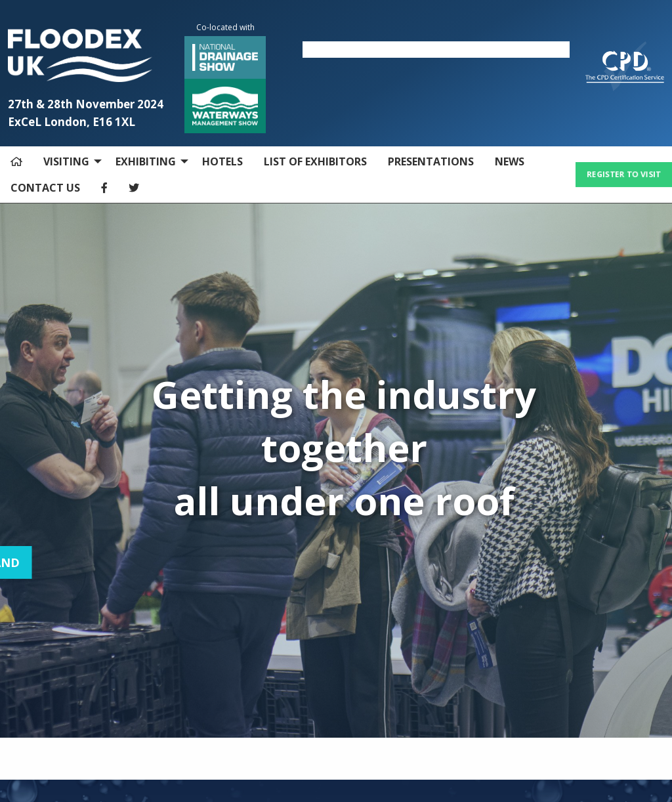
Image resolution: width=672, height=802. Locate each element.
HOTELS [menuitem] (222, 161)
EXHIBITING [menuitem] (146, 161)
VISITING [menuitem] (66, 161)
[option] (436, 50)
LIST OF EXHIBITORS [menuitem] (315, 161)
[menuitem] (16, 161)
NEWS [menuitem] (510, 161)
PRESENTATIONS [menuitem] (431, 161)
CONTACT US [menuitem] (45, 188)
